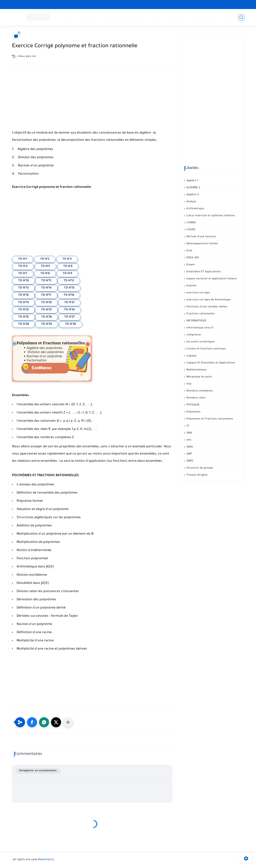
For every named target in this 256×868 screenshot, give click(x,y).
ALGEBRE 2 (193, 188)
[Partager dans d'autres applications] (68, 722)
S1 (187, 426)
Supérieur (178, 17)
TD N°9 (67, 274)
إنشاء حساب (228, 17)
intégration (193, 335)
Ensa (189, 251)
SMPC (190, 461)
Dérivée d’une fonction (201, 237)
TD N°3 (67, 259)
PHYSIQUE (88, 17)
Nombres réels (195, 398)
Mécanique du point (199, 377)
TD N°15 (69, 288)
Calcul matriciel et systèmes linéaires (210, 216)
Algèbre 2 (192, 195)
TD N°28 (24, 324)
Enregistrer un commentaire (38, 771)
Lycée (159, 17)
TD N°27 (69, 317)
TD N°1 (23, 259)
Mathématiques (196, 370)
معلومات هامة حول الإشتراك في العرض (58, 4)
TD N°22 (23, 310)
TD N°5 (45, 267)
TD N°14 (46, 288)
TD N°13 (23, 288)
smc (189, 440)
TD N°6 (68, 267)
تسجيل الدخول (205, 17)
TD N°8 (45, 274)
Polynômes (193, 412)
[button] (32, 722)
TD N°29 (47, 324)
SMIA (189, 447)
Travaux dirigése (197, 475)
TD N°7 (23, 274)
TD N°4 (23, 267)
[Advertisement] (92, 102)
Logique (191, 356)
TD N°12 (69, 281)
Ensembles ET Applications (203, 272)
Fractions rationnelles (200, 314)
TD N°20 (46, 303)
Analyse (191, 202)
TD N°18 (69, 295)
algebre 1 (192, 181)
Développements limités (202, 244)
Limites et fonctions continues (206, 349)
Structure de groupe (199, 468)
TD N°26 (47, 317)
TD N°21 (69, 303)
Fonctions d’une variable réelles (206, 307)
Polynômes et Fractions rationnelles (209, 419)
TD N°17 (46, 295)
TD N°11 (46, 281)
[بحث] (241, 17)
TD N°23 (46, 310)
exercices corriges (198, 293)
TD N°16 (23, 295)
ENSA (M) (192, 258)
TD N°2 (45, 259)
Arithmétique (195, 209)
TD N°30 (71, 324)
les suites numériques (200, 342)
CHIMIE (109, 17)
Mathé (68, 17)
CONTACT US (21, 4)
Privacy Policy (94, 4)
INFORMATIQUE (135, 17)
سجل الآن (114, 4)
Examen (191, 286)
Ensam (190, 265)
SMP (189, 454)
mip (188, 384)
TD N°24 (69, 310)
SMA (189, 433)
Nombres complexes (199, 391)
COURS (190, 230)
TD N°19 (23, 303)
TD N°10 (24, 281)
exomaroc (47, 860)
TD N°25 (24, 317)
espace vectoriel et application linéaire (211, 279)
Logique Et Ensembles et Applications (210, 363)
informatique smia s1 (199, 328)
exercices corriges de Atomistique (208, 300)
